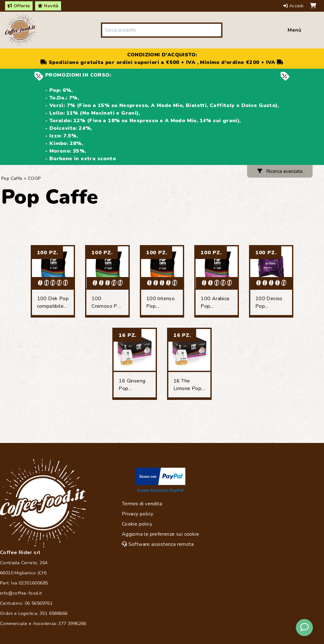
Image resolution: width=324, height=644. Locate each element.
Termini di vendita (142, 504)
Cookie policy (137, 524)
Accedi (294, 6)
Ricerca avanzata (280, 171)
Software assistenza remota (158, 544)
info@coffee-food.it (21, 593)
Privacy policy (138, 514)
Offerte (19, 6)
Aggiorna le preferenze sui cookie (160, 534)
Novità (48, 6)
